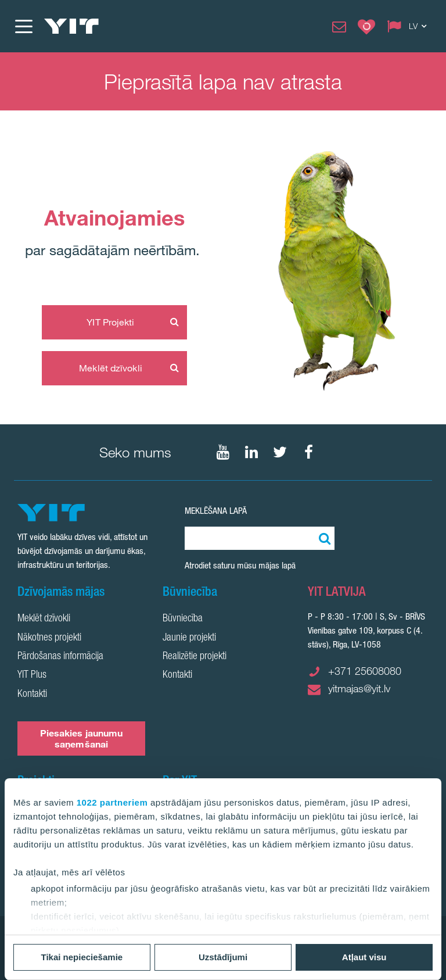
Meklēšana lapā (216, 511)
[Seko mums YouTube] (223, 452)
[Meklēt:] (323, 538)
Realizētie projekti (195, 657)
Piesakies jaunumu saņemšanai (82, 738)
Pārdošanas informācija (60, 657)
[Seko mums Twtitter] (280, 452)
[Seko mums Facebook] (308, 452)
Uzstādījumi (223, 957)
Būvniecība (183, 619)
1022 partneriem (112, 802)
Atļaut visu (364, 957)
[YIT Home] (71, 26)
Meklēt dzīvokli (111, 368)
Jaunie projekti (189, 638)
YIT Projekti (110, 322)
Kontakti (32, 695)
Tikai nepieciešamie (82, 957)
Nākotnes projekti (49, 638)
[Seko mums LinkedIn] (251, 452)
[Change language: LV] (409, 26)
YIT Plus (32, 675)
